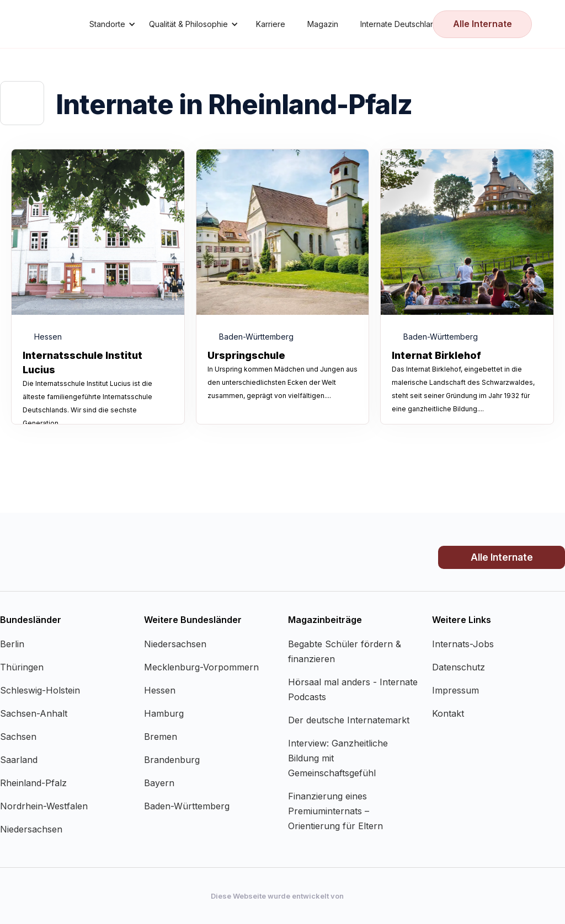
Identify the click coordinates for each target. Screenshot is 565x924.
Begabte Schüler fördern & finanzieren (345, 651)
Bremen (161, 737)
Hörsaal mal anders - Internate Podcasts (353, 689)
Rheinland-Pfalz (33, 783)
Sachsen (18, 737)
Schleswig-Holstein (40, 690)
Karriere (271, 24)
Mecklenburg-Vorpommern (201, 667)
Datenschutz (459, 667)
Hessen (160, 690)
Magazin (323, 24)
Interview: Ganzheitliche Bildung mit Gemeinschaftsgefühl (338, 758)
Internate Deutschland (400, 24)
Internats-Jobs (463, 644)
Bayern (159, 783)
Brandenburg (172, 760)
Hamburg (164, 713)
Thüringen (22, 667)
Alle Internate (483, 24)
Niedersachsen (31, 829)
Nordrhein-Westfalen (44, 806)
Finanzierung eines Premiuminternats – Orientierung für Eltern (335, 811)
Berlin (12, 644)
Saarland (19, 760)
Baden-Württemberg (187, 806)
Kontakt (448, 713)
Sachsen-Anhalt (34, 713)
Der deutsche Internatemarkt (349, 720)
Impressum (455, 690)
